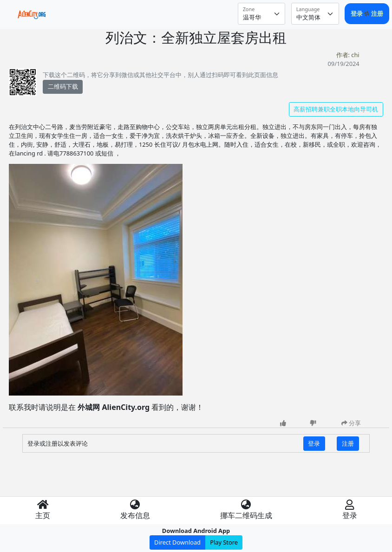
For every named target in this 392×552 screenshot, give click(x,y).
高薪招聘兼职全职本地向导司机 (336, 109)
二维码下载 (63, 86)
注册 (377, 13)
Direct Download (177, 542)
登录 (357, 13)
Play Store (224, 542)
